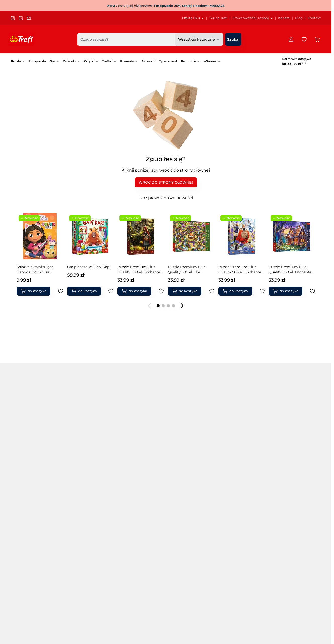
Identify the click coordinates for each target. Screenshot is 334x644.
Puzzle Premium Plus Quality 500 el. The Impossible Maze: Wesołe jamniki (38, 270)
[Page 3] (168, 306)
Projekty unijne (119, 583)
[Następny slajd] (182, 306)
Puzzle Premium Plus (86, 463)
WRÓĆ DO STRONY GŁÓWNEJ (166, 182)
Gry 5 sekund (177, 505)
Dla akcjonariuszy (121, 577)
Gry (52, 61)
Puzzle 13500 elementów (32, 498)
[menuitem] (193, 18)
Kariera (284, 18)
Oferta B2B (162, 613)
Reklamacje (288, 607)
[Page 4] (173, 306)
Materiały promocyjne (171, 601)
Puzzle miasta (131, 442)
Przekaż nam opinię (169, 619)
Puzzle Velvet (79, 456)
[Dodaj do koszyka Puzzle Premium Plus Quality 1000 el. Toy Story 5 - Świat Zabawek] (136, 291)
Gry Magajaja (235, 449)
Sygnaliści (115, 589)
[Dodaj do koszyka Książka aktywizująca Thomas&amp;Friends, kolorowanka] (287, 291)
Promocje (188, 61)
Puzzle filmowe (81, 477)
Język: (17, 616)
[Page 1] (158, 306)
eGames (210, 61)
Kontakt (314, 18)
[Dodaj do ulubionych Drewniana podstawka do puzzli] (262, 291)
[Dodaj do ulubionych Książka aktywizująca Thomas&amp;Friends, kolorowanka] (312, 291)
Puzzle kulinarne (82, 498)
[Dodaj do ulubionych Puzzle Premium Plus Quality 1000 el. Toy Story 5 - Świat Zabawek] (161, 291)
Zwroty (284, 601)
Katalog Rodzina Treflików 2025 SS (235, 595)
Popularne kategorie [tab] (36, 427)
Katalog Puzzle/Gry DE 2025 (229, 589)
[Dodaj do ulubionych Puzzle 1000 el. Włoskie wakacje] (111, 291)
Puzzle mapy (79, 505)
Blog (299, 18)
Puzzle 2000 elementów (32, 463)
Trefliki (107, 61)
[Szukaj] (233, 39)
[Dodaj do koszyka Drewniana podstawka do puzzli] (237, 291)
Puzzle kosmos (80, 484)
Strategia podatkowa (123, 595)
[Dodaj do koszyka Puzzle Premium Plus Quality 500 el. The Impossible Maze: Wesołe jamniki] (35, 291)
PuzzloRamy (129, 484)
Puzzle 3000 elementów (32, 470)
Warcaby (231, 491)
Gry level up (234, 477)
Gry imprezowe (179, 470)
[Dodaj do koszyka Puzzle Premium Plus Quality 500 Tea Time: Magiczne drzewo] (187, 291)
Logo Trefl (161, 595)
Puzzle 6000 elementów (32, 484)
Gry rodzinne (130, 505)
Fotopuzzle (37, 61)
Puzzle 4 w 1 (78, 449)
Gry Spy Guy (235, 463)
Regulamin (288, 577)
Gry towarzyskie (180, 442)
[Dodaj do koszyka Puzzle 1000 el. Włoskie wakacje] (86, 291)
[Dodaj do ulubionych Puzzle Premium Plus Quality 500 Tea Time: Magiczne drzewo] (212, 291)
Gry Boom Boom (239, 442)
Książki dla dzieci (290, 491)
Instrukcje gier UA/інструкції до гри (236, 607)
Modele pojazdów (291, 484)
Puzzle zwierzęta (133, 470)
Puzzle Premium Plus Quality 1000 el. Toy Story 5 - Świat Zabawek (140, 270)
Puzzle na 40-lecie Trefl (31, 442)
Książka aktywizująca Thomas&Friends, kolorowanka (287, 270)
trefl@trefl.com (26, 590)
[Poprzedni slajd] (150, 306)
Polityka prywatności (295, 583)
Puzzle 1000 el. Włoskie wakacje (87, 269)
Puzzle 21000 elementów (32, 505)
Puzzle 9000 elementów (32, 491)
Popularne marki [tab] (89, 427)
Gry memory (177, 477)
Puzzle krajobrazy (82, 491)
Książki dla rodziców (293, 498)
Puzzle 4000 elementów (32, 477)
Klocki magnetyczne (293, 449)
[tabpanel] (166, 470)
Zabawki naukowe (291, 477)
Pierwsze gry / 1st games (187, 484)
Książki (89, 61)
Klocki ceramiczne (240, 505)
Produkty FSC (288, 505)
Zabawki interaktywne (243, 498)
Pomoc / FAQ (289, 619)
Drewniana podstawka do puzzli (241, 269)
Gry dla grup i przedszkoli (188, 463)
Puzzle (16, 61)
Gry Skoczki (234, 470)
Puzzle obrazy (130, 449)
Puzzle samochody (135, 456)
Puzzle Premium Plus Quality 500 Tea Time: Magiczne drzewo (187, 270)
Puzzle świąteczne (134, 477)
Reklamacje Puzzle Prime (300, 613)
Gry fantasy (176, 498)
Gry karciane (177, 491)
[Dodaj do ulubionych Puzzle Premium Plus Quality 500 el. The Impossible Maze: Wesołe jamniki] (61, 291)
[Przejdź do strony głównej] (21, 39)
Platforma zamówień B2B (174, 607)
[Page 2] (163, 306)
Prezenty (127, 61)
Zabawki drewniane (292, 463)
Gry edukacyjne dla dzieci (188, 456)
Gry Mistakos (235, 456)
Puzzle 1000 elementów (31, 456)
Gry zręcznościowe (182, 449)
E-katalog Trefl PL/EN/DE (227, 577)
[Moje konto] (291, 39)
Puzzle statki (130, 463)
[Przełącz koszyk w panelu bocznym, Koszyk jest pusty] (317, 39)
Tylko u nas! (168, 61)
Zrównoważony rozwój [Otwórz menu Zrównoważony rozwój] (253, 18)
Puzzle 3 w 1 (78, 442)
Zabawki (69, 61)
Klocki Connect (289, 442)
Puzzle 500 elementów (31, 449)
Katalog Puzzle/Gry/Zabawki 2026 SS (237, 583)
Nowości (149, 61)
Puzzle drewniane (83, 470)
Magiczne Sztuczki (292, 456)
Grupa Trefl (218, 18)
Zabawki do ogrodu (293, 470)
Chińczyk (232, 484)
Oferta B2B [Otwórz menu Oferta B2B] (193, 18)
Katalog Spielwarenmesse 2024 (233, 601)
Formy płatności (292, 595)
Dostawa (286, 589)
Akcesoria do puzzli (135, 498)
